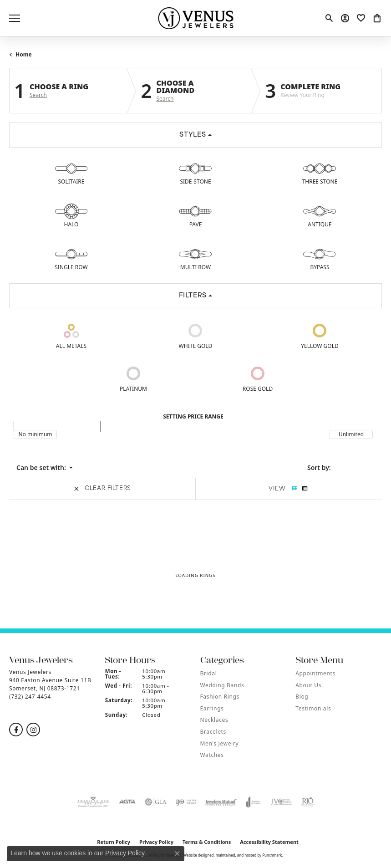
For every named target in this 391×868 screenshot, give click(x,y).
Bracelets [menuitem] (213, 732)
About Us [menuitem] (308, 685)
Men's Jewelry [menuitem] (220, 743)
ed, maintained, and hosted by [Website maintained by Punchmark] (235, 855)
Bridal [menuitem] (209, 673)
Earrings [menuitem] (212, 708)
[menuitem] (93, 802)
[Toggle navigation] (15, 18)
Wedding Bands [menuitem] (222, 685)
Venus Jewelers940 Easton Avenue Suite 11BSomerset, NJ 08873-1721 (50, 684)
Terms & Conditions (207, 842)
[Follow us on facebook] (16, 730)
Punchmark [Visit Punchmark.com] (272, 855)
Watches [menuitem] (212, 755)
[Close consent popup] (177, 853)
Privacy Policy (125, 853)
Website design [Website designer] (196, 855)
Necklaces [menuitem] (214, 720)
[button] (52, 660)
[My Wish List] (360, 18)
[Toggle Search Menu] (328, 18)
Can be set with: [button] (42, 467)
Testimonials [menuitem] (313, 708)
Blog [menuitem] (302, 697)
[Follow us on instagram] (33, 730)
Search (38, 95)
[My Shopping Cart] (376, 18)
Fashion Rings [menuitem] (220, 697)
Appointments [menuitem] (315, 673)
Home (24, 54)
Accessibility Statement (269, 842)
